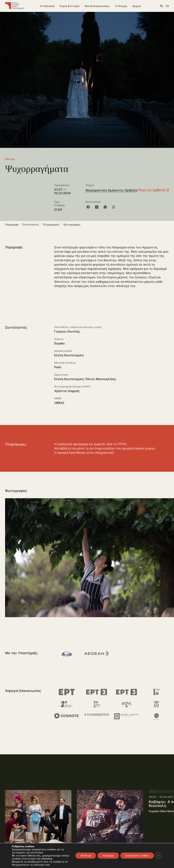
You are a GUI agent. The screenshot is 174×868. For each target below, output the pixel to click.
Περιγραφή (12, 226)
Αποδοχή (86, 856)
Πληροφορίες (51, 226)
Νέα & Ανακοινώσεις (97, 6)
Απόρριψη (108, 856)
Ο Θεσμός (121, 6)
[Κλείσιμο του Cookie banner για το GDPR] (158, 856)
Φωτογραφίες (72, 226)
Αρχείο (137, 6)
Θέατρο (10, 159)
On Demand (47, 6)
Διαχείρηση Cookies (137, 856)
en (167, 6)
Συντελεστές (31, 226)
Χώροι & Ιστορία (69, 6)
